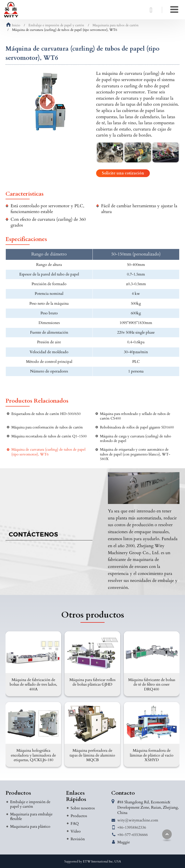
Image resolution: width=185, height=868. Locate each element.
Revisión (78, 839)
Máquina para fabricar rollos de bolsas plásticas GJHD (92, 682)
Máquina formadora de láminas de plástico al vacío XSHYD (152, 755)
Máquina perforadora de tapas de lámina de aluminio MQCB (92, 755)
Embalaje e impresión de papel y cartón (56, 25)
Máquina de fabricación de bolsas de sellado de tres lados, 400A (33, 684)
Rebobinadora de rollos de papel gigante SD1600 (137, 427)
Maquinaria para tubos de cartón (116, 25)
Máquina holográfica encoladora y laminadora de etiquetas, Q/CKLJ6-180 (33, 755)
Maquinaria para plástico (30, 827)
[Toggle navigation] (174, 10)
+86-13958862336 (132, 827)
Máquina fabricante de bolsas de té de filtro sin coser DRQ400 (152, 684)
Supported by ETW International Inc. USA (93, 861)
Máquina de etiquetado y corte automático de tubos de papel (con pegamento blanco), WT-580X (135, 454)
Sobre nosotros (83, 808)
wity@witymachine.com (138, 820)
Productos (18, 793)
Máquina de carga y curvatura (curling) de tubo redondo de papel (135, 439)
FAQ (75, 824)
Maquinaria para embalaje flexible (31, 816)
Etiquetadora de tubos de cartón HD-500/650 (46, 414)
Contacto (123, 793)
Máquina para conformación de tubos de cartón (47, 427)
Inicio (13, 25)
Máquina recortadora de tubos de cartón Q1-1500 (49, 436)
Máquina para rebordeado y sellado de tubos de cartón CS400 (135, 416)
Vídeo (76, 831)
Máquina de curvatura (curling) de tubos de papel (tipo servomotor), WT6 (48, 452)
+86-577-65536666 (132, 835)
